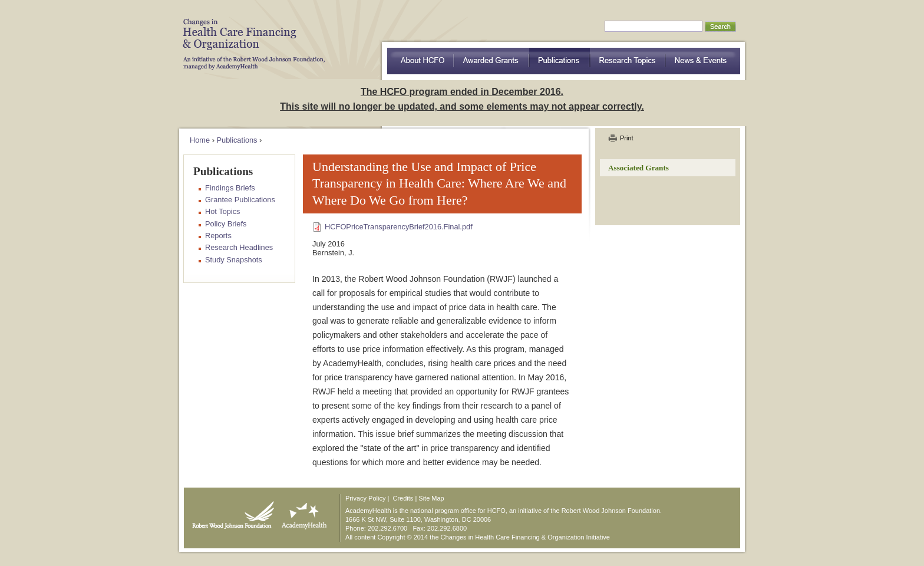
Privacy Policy (365, 498)
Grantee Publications (240, 200)
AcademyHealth (301, 512)
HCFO (250, 35)
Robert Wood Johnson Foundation (230, 512)
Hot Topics (223, 211)
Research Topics (628, 61)
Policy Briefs (226, 224)
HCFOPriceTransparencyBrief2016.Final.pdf (399, 227)
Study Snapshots (234, 260)
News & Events (703, 61)
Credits (403, 498)
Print (627, 138)
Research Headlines (239, 247)
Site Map (431, 498)
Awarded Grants (491, 61)
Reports (218, 236)
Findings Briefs (230, 188)
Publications (560, 61)
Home (200, 140)
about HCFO (420, 61)
